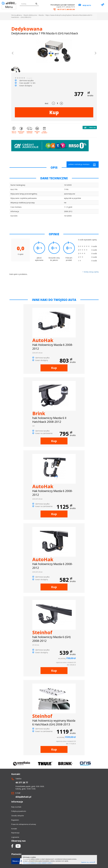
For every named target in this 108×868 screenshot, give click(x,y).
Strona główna (17, 15)
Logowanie (15, 837)
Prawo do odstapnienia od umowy (24, 824)
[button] (13, 53)
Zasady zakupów (18, 816)
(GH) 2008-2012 (26, 17)
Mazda (41, 15)
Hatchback (15, 17)
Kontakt (14, 829)
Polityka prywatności (19, 811)
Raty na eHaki (16, 807)
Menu (9, 7)
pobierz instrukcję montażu (82, 165)
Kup (54, 112)
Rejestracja (15, 833)
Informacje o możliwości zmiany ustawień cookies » (38, 863)
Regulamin (15, 820)
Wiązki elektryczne (30, 15)
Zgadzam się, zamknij (88, 862)
